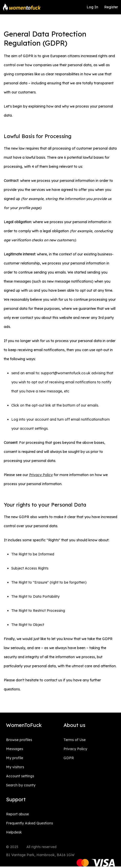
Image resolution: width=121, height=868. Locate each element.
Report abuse (17, 814)
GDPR (69, 758)
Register (111, 7)
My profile (15, 758)
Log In (92, 7)
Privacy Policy (75, 749)
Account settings (20, 776)
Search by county (21, 785)
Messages (15, 749)
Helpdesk (14, 832)
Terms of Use (75, 740)
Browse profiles (19, 740)
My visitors (15, 767)
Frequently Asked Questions (29, 823)
